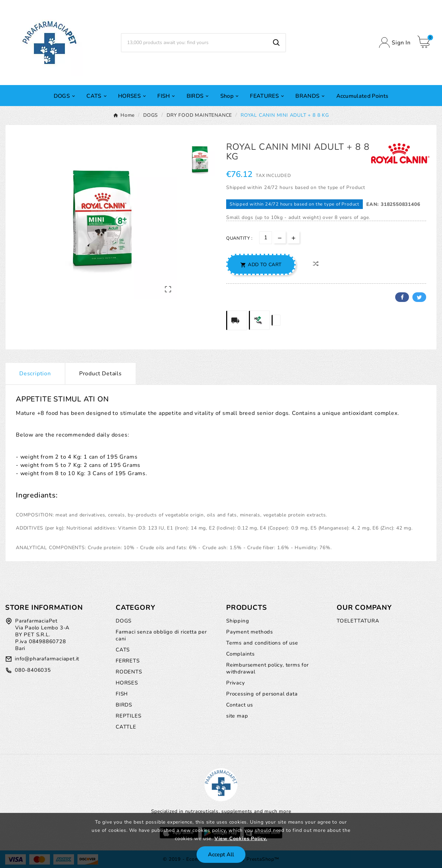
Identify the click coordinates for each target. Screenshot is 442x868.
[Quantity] (266, 238)
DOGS (124, 621)
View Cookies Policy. (241, 839)
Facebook (402, 297)
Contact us (240, 705)
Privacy (236, 683)
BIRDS (124, 705)
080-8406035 (33, 670)
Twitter (419, 297)
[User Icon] (395, 43)
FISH (122, 694)
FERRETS (128, 661)
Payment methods (250, 632)
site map (237, 716)
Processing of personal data (262, 694)
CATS (123, 650)
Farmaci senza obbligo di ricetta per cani (161, 635)
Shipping (238, 621)
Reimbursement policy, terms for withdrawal (267, 668)
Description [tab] (35, 374)
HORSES (127, 683)
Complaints (240, 654)
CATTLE (126, 727)
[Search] (194, 43)
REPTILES (128, 716)
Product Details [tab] (101, 374)
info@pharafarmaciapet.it (47, 659)
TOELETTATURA (358, 621)
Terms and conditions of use (262, 643)
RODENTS (129, 672)
